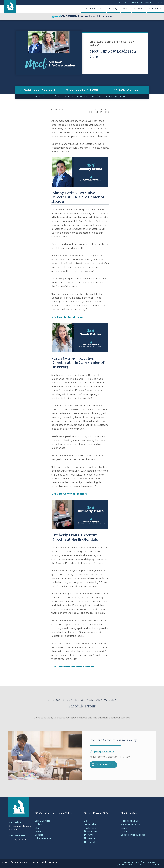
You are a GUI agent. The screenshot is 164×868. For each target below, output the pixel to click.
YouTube (90, 842)
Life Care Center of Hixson (68, 317)
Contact (39, 835)
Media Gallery (91, 824)
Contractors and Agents (133, 835)
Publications (90, 828)
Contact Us (155, 9)
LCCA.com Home (128, 3)
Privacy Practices (152, 862)
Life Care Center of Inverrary (69, 494)
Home (38, 96)
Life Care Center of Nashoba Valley (72, 96)
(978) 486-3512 (104, 759)
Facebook (90, 831)
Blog (126, 9)
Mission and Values (130, 821)
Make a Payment (152, 3)
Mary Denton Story (130, 824)
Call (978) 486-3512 (38, 90)
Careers (139, 9)
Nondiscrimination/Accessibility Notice (141, 865)
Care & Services (94, 9)
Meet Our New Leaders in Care (112, 96)
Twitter (89, 835)
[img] (21, 90)
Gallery (113, 9)
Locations (49, 96)
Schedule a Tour (82, 90)
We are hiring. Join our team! (82, 16)
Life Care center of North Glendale (73, 667)
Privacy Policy (131, 862)
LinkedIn (90, 838)
